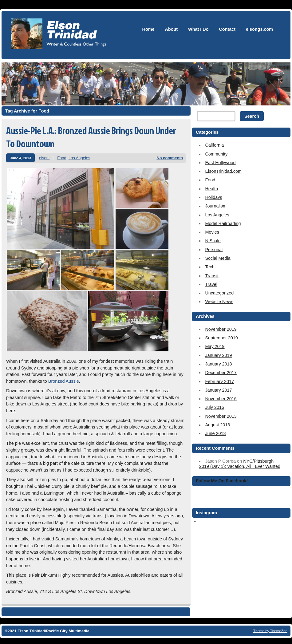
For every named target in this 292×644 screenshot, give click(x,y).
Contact (227, 29)
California (214, 145)
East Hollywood (220, 163)
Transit (212, 276)
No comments (170, 158)
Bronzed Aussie (64, 381)
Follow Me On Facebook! (222, 481)
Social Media (218, 258)
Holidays (213, 197)
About (172, 29)
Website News (219, 302)
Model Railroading (223, 223)
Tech (210, 267)
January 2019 (218, 355)
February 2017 (219, 381)
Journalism (216, 206)
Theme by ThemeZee (270, 631)
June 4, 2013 (20, 158)
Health (211, 189)
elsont (44, 158)
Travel (211, 284)
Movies (212, 232)
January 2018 (218, 364)
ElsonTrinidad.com (223, 171)
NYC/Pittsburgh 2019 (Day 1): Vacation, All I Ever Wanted (240, 464)
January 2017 (218, 390)
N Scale (213, 241)
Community (216, 154)
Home (148, 29)
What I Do (198, 29)
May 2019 (215, 346)
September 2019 (221, 338)
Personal (214, 250)
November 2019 (221, 329)
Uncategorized (219, 293)
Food (62, 158)
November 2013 (221, 416)
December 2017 (221, 373)
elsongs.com (259, 29)
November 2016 (221, 399)
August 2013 (217, 425)
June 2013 (215, 433)
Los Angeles (79, 158)
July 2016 (215, 407)
